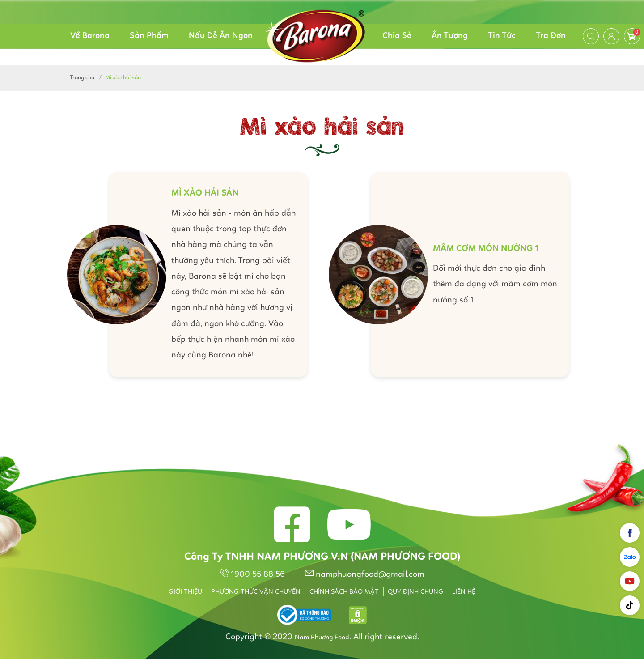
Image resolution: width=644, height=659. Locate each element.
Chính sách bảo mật (344, 592)
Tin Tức (502, 36)
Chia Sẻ (397, 36)
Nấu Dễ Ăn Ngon (221, 36)
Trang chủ (82, 78)
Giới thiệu (185, 592)
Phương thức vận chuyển (256, 592)
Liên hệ (464, 592)
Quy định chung (415, 592)
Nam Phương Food (322, 638)
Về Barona (90, 36)
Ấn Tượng (450, 36)
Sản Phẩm (149, 36)
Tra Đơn (551, 36)
